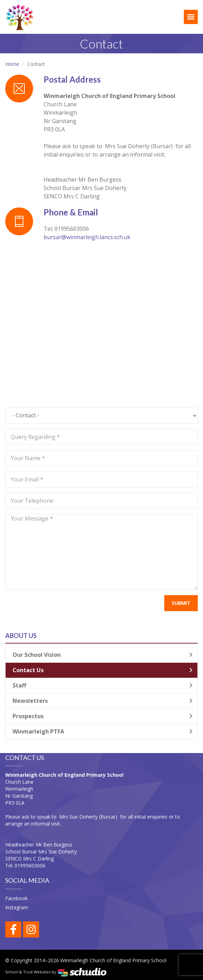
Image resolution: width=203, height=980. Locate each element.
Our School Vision (103, 655)
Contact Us (103, 670)
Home (12, 64)
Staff (103, 685)
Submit (181, 603)
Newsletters (103, 701)
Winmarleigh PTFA (103, 731)
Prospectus (103, 716)
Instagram (17, 907)
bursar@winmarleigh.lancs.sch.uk (87, 237)
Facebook (16, 898)
